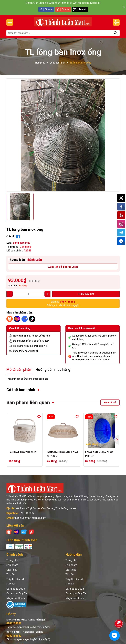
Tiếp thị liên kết (15, 576)
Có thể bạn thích (21, 387)
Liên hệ (11, 581)
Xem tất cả (110, 400)
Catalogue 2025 (16, 586)
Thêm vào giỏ (86, 291)
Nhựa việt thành (16, 595)
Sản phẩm (12, 562)
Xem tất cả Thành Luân (63, 264)
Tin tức (10, 572)
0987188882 (27, 510)
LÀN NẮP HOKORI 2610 (22, 449)
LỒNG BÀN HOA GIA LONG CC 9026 (63, 451)
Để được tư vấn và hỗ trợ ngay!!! (63, 300)
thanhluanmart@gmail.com (30, 515)
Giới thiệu (12, 567)
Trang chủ (12, 557)
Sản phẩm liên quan (28, 399)
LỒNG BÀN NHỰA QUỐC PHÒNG (99, 451)
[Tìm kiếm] (115, 30)
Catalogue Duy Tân (17, 591)
